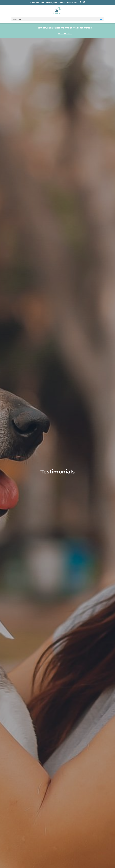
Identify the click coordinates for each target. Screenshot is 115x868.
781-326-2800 (38, 3)
